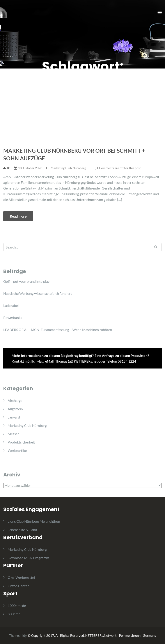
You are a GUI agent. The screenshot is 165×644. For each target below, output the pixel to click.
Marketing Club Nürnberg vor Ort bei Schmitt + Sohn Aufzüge (74, 154)
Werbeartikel (18, 450)
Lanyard (14, 417)
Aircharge (15, 400)
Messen (14, 434)
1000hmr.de (17, 606)
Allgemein (15, 409)
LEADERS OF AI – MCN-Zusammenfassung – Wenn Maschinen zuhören (58, 330)
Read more (18, 216)
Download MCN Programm (28, 558)
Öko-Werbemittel (21, 577)
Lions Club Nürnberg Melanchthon (34, 521)
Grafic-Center (18, 586)
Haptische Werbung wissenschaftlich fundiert (38, 293)
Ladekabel (11, 305)
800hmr (14, 614)
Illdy (23, 635)
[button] (156, 6)
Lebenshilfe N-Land (22, 530)
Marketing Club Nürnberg (68, 168)
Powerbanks (13, 318)
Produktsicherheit (21, 442)
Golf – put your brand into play (26, 281)
